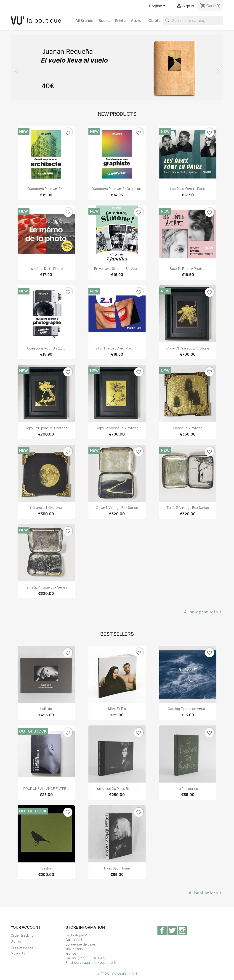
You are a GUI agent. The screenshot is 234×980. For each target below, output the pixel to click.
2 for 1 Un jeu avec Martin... (117, 348)
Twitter (172, 930)
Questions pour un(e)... (46, 189)
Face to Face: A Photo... (188, 269)
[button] (27, 68)
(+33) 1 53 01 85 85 (91, 958)
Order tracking (22, 935)
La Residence (188, 789)
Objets (154, 21)
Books (104, 21)
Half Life (46, 709)
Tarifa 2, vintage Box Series (46, 587)
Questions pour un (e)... (46, 348)
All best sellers (206, 893)
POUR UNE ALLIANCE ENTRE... (46, 789)
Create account (23, 947)
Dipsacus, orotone (188, 428)
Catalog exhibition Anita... (188, 709)
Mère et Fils (117, 709)
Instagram (182, 930)
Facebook (162, 930)
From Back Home (117, 868)
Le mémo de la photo (46, 269)
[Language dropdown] (158, 6)
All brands (84, 21)
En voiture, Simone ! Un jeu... (117, 269)
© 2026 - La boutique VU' (117, 974)
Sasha (46, 868)
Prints (120, 21)
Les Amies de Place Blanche (117, 789)
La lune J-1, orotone (46, 508)
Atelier (137, 21)
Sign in (16, 941)
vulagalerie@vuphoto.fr (98, 963)
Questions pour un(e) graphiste (117, 189)
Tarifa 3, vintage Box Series (188, 508)
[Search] (193, 21)
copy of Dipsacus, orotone (188, 348)
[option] (117, 68)
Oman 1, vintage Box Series (117, 508)
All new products (204, 612)
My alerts (18, 953)
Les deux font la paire (188, 189)
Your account (26, 927)
